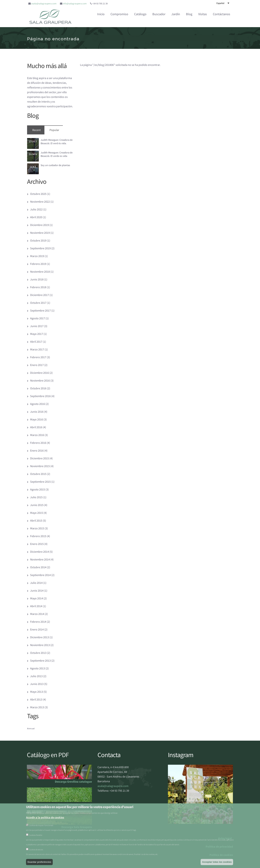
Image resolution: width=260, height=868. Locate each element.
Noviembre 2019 (40, 233)
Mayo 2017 (37, 334)
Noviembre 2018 (40, 272)
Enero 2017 (37, 365)
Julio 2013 (36, 676)
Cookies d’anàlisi (36, 835)
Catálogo (140, 14)
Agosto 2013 (38, 668)
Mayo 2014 (37, 598)
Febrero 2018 (38, 287)
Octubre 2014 (38, 567)
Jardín (176, 14)
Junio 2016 (37, 412)
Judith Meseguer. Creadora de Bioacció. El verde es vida (57, 154)
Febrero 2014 (38, 622)
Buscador (159, 14)
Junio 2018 (37, 279)
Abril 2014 (36, 606)
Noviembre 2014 (40, 559)
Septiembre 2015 (40, 482)
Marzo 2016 (37, 435)
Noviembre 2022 (40, 202)
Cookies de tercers (36, 850)
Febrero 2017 (38, 357)
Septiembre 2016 (40, 396)
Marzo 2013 (37, 707)
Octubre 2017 (38, 303)
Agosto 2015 (38, 489)
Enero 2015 (37, 544)
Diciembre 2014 (40, 552)
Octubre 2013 (38, 653)
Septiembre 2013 (40, 660)
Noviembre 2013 (40, 645)
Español (220, 3)
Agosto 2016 (38, 404)
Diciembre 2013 (40, 637)
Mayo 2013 (37, 692)
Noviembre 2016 (40, 380)
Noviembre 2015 (40, 466)
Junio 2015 (37, 505)
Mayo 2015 (37, 513)
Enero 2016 (37, 450)
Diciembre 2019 (40, 225)
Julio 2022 (36, 209)
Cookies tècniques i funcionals (41, 825)
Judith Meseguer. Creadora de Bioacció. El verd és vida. (57, 142)
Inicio (101, 14)
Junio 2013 (37, 684)
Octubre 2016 (38, 388)
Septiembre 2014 (40, 575)
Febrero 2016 (38, 443)
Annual (31, 729)
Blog (189, 14)
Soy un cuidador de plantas (55, 165)
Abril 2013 (36, 699)
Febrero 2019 (38, 264)
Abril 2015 (36, 520)
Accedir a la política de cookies (45, 817)
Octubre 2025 (38, 194)
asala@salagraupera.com (44, 4)
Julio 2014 (36, 583)
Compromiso (119, 14)
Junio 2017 (37, 326)
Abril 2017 (36, 342)
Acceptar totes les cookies (217, 862)
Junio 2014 (37, 590)
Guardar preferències (39, 862)
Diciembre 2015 (40, 458)
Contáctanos (222, 14)
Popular (54, 130)
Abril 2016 (36, 427)
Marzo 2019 (37, 256)
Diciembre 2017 (40, 295)
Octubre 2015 (38, 474)
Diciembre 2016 (40, 373)
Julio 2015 (36, 497)
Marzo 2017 (37, 349)
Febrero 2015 (38, 536)
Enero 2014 (37, 629)
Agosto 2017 (38, 318)
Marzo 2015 (37, 528)
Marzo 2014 (37, 614)
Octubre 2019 (38, 240)
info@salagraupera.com (75, 4)
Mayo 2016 (37, 419)
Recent (36, 130)
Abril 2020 (36, 217)
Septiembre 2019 (40, 248)
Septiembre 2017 (40, 310)
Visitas (203, 14)
